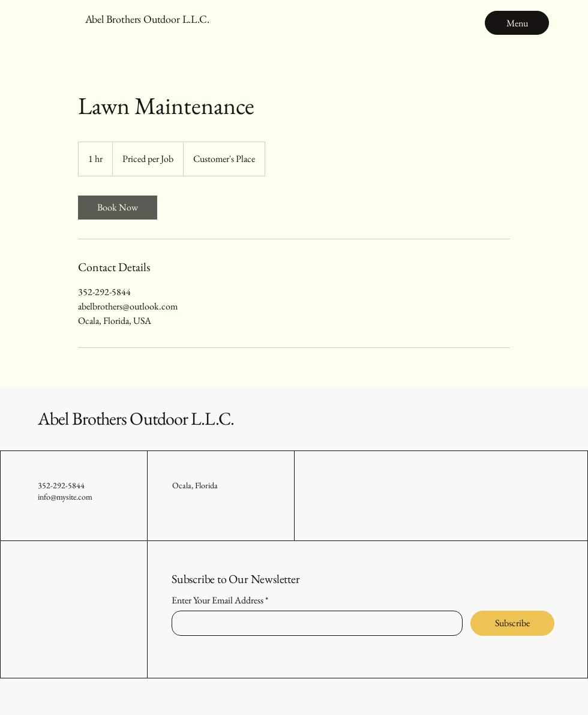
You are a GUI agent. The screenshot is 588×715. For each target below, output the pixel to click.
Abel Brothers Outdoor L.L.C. (136, 418)
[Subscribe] (512, 623)
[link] (118, 208)
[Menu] (517, 23)
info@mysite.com (65, 497)
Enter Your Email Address (217, 600)
